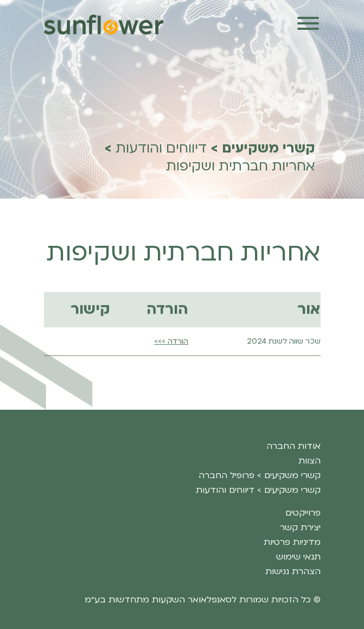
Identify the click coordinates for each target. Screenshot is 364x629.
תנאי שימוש (298, 557)
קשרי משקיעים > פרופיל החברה (260, 475)
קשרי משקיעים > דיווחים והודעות (258, 490)
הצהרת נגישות (293, 571)
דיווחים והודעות (161, 148)
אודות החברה (293, 446)
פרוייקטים (303, 513)
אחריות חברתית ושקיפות (241, 166)
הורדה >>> (171, 363)
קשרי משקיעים (269, 148)
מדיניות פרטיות (292, 542)
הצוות (309, 461)
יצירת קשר (300, 528)
